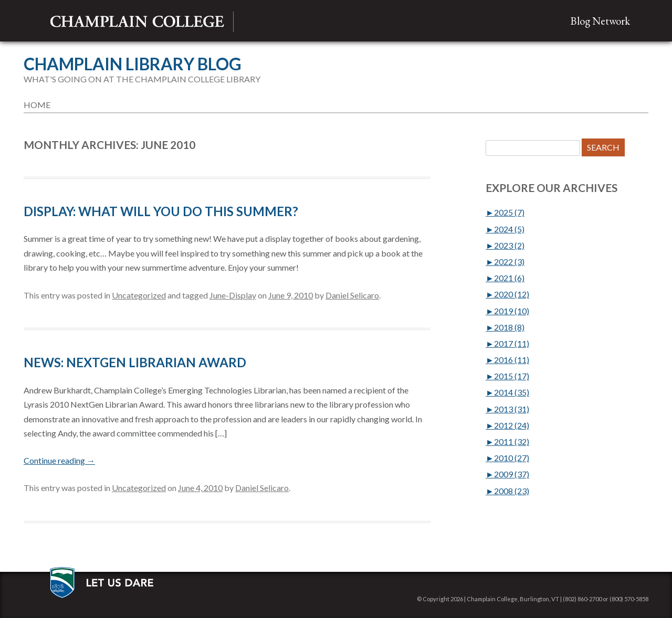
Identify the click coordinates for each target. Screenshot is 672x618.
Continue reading (59, 460)
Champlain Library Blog (133, 64)
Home (37, 105)
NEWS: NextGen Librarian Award (135, 362)
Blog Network (600, 21)
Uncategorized (139, 295)
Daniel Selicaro (352, 295)
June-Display (233, 295)
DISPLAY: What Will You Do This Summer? (161, 211)
